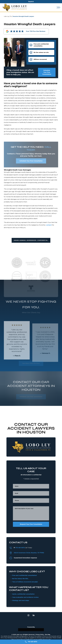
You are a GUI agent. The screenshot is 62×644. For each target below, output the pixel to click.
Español (31, 2)
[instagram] (28, 615)
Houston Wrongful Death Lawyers (23, 16)
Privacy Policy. (40, 635)
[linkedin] (34, 615)
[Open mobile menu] (58, 7)
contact (49, 225)
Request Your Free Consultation (31, 524)
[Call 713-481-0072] (31, 642)
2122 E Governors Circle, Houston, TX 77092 (29, 553)
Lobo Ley (7, 16)
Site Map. (48, 635)
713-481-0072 (20, 548)
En (11, 16)
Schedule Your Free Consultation (47, 72)
